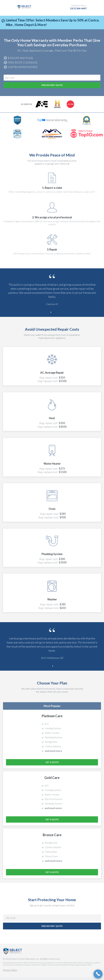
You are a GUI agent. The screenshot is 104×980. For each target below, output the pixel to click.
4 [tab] (55, 315)
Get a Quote (52, 765)
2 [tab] (51, 315)
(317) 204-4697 (78, 8)
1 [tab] (49, 315)
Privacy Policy (10, 972)
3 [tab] (53, 315)
